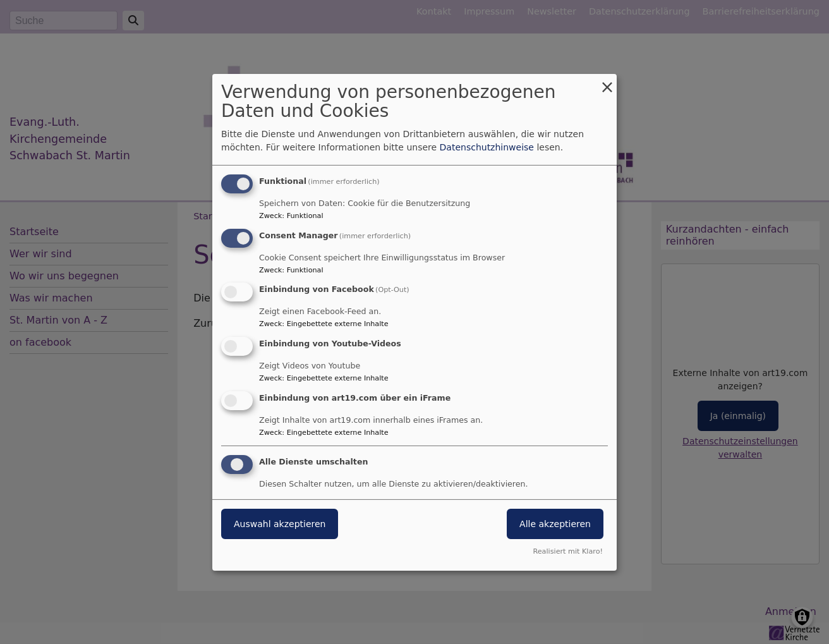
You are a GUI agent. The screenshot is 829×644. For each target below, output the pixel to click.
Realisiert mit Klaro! (568, 551)
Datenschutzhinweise (487, 147)
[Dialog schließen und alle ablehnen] (607, 81)
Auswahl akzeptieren (280, 524)
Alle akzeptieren (555, 524)
